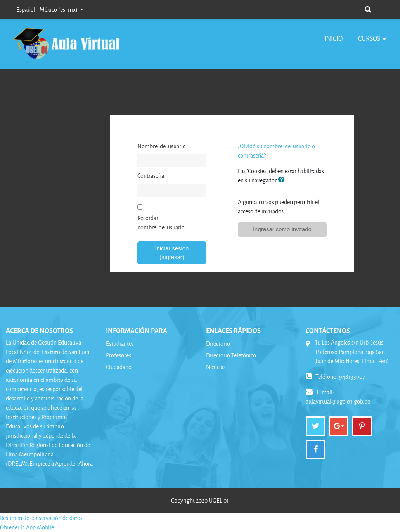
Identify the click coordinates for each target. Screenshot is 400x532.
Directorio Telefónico (231, 355)
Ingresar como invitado (282, 229)
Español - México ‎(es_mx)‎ (48, 10)
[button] (368, 9)
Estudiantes (120, 344)
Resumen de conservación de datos (41, 518)
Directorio (218, 344)
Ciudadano (119, 367)
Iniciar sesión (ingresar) (172, 252)
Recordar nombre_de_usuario (161, 223)
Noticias (216, 367)
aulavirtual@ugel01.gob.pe (338, 401)
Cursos (369, 38)
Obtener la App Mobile (27, 527)
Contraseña (151, 176)
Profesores (119, 355)
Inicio (333, 38)
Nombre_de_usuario (162, 146)
